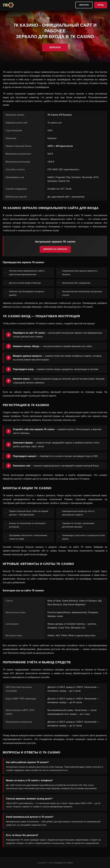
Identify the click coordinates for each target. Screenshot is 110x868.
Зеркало (84, 5)
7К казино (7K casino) (63, 863)
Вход (101, 5)
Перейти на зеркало (55, 249)
